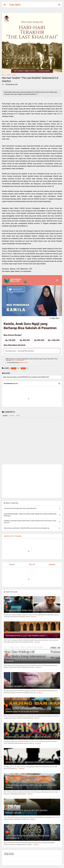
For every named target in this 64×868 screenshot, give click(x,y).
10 (7, 832)
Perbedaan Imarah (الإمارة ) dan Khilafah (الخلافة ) (26, 636)
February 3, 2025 (23, 363)
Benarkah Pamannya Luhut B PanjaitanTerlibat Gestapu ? (29, 686)
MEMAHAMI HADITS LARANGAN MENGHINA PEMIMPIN (30, 762)
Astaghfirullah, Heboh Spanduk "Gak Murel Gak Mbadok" (28, 737)
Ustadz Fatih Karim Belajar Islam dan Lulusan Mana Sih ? (29, 610)
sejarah (14, 75)
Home (3, 75)
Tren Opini (15, 5)
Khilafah (9, 75)
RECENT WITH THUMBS (13, 536)
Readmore (34, 617)
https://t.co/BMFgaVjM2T (18, 360)
